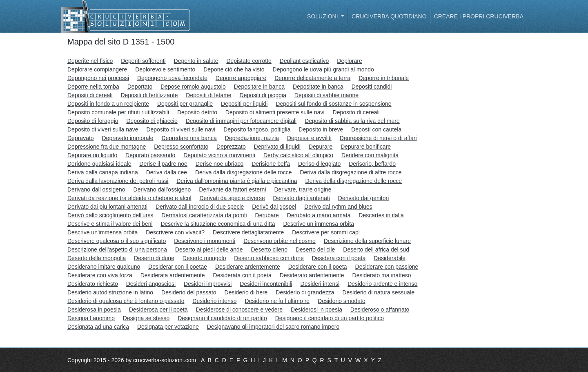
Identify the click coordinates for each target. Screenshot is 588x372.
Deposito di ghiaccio (152, 121)
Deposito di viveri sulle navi (181, 129)
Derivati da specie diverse (232, 198)
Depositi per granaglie (185, 104)
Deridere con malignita (370, 155)
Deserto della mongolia (97, 258)
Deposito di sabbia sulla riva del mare (352, 121)
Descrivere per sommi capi (326, 232)
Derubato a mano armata (319, 215)
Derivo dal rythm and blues (338, 207)
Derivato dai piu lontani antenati (107, 207)
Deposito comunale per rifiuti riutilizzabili (118, 112)
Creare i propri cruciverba (479, 16)
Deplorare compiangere (97, 69)
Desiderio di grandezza (305, 292)
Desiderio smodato (342, 301)
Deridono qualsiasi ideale (99, 164)
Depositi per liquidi (244, 104)
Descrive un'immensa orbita (102, 232)
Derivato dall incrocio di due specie (200, 207)
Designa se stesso (146, 318)
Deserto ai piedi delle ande (209, 249)
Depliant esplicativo (304, 61)
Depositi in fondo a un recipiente (108, 104)
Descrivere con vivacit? (175, 232)
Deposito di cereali (356, 112)
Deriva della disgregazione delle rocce (354, 181)
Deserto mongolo (204, 258)
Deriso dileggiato (319, 164)
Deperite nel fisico (90, 61)
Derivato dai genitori (364, 198)
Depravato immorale (127, 138)
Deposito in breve (321, 129)
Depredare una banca (189, 138)
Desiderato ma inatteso (382, 275)
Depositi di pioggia (263, 95)
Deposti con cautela (376, 129)
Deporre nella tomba (93, 87)
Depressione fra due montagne (107, 147)
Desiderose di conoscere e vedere (239, 310)
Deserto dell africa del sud (376, 249)
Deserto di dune (154, 258)
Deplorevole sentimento (165, 69)
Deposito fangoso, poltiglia (257, 129)
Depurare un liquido (92, 155)
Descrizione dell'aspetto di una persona (117, 249)
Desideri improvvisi (208, 284)
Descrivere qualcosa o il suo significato (117, 241)
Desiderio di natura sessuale (378, 292)
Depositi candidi (372, 87)
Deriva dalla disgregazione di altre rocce (351, 172)
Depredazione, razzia (252, 138)
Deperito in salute (196, 61)
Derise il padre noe (163, 164)
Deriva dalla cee (167, 172)
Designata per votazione (168, 327)
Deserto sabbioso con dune (269, 258)
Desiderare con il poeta (318, 267)
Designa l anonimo (91, 318)
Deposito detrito (197, 112)
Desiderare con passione (387, 267)
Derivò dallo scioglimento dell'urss (110, 215)
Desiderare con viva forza (100, 275)
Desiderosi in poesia (316, 310)
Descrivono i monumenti (205, 241)
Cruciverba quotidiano (389, 16)
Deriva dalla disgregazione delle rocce (244, 172)
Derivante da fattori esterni (232, 189)
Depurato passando (150, 155)
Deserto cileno (269, 249)
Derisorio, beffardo (372, 164)
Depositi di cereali (90, 95)
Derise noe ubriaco (220, 164)
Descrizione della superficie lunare (367, 241)
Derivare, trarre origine (303, 189)
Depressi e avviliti (309, 138)
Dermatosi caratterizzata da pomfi (204, 215)
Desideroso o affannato (380, 310)
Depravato (81, 138)
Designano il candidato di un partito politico (330, 318)
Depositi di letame (208, 95)
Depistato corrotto (249, 61)
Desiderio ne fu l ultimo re (277, 301)
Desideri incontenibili (266, 284)
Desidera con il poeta (339, 258)
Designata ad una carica (98, 327)
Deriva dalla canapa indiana (103, 172)
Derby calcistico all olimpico (298, 155)
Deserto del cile (315, 249)
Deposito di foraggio (93, 121)
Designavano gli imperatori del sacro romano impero (273, 327)
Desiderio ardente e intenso (382, 284)
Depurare (321, 147)
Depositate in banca (318, 87)
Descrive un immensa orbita (318, 224)
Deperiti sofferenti (143, 61)
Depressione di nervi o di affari (378, 138)
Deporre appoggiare (241, 78)
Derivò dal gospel (274, 207)
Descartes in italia (381, 215)
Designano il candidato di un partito (222, 318)
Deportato (140, 87)
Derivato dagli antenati (302, 198)
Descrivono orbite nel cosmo (280, 241)
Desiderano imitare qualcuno (104, 267)
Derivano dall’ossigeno (162, 189)
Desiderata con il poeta (242, 275)
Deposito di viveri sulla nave (103, 129)
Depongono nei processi (98, 78)
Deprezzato (231, 147)
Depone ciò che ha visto (234, 69)
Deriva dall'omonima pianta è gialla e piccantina (237, 181)
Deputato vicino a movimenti (219, 155)
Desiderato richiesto (93, 284)
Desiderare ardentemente (248, 267)
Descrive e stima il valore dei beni (110, 224)
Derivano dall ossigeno (96, 189)
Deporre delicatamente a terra (312, 78)
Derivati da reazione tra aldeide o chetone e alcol (129, 198)
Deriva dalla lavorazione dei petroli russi (118, 181)
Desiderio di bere (246, 292)
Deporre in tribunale (384, 78)
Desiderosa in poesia (94, 310)
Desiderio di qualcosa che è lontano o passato (126, 301)
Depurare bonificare (366, 147)
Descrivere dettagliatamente (248, 232)
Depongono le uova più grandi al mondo (323, 69)
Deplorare (349, 61)
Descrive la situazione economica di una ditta (218, 224)
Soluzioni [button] (323, 16)
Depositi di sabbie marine (326, 95)
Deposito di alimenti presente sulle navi (275, 112)
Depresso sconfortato (181, 147)
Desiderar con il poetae (178, 267)
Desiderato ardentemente (312, 275)
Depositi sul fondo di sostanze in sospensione (333, 104)
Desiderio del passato (189, 292)
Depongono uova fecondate (172, 78)
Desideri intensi (320, 284)
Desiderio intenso (214, 301)
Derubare (267, 215)
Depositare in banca (259, 87)
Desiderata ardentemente (173, 275)
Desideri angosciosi (151, 284)
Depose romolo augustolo (193, 87)
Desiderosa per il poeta (158, 310)
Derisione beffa (271, 164)
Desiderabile (390, 258)
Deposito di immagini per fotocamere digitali (241, 121)
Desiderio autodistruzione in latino (110, 292)
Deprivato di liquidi (277, 147)
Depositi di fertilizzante (149, 95)
